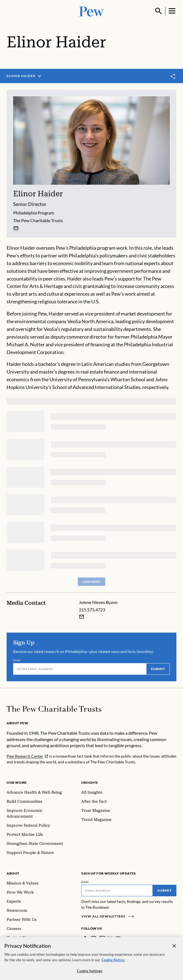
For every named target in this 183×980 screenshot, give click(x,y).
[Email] (80, 669)
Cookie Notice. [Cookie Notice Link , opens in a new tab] (113, 965)
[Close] (174, 951)
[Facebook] (85, 939)
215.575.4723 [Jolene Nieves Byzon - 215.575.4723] (92, 610)
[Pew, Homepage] (92, 11)
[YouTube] (118, 939)
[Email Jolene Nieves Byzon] (82, 617)
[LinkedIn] (102, 939)
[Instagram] (93, 939)
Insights (90, 782)
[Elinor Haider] (16, 228)
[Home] (54, 709)
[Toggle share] (173, 76)
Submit (158, 669)
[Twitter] (110, 939)
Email (17, 660)
